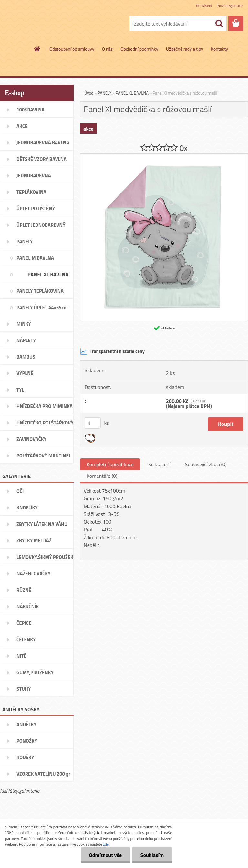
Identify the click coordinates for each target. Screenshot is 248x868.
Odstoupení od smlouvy (72, 49)
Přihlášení (204, 6)
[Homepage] (37, 49)
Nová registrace (230, 6)
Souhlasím (152, 855)
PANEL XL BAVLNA (132, 93)
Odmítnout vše (105, 855)
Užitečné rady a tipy (185, 49)
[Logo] (44, 24)
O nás (107, 49)
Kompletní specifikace (110, 464)
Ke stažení (159, 464)
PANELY (104, 93)
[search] (219, 24)
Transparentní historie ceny (112, 351)
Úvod (89, 93)
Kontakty (219, 49)
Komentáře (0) (102, 476)
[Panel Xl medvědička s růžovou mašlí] (164, 156)
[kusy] (93, 423)
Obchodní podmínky (139, 49)
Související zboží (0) (206, 464)
